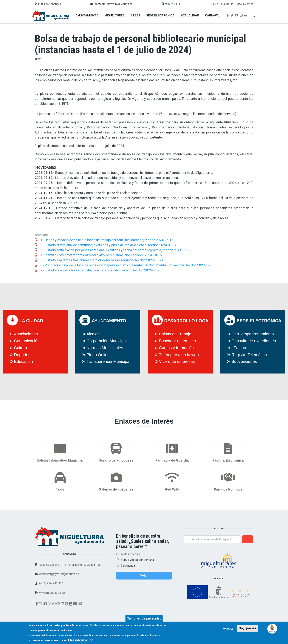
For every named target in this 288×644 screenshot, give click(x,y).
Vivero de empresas (177, 361)
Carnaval (213, 15)
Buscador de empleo (177, 341)
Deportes (22, 355)
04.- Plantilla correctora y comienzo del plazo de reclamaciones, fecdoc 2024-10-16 (100, 255)
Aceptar (229, 630)
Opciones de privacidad (144, 620)
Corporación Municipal (107, 341)
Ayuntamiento (87, 15)
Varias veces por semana (137, 560)
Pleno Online (98, 355)
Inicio (38, 59)
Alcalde (93, 334)
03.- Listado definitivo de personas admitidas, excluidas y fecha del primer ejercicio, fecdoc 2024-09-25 (115, 250)
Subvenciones (244, 361)
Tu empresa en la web (179, 355)
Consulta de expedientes (254, 341)
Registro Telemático (249, 355)
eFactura (239, 348)
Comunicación (27, 341)
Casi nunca (128, 566)
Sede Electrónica (160, 15)
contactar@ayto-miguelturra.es (113, 4)
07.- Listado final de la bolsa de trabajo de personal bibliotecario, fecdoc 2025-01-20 (100, 270)
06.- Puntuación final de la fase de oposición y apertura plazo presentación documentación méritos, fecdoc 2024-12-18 (126, 265)
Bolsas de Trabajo (175, 334)
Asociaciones (26, 334)
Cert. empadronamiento (253, 334)
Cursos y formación (176, 348)
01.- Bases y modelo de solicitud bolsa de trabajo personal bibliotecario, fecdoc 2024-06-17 (106, 240)
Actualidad (190, 15)
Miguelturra (115, 15)
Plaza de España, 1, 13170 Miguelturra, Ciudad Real (70, 565)
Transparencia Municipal (108, 361)
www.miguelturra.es (52, 593)
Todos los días (131, 554)
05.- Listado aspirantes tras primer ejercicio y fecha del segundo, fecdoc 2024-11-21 (101, 260)
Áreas (136, 15)
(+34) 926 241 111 (51, 583)
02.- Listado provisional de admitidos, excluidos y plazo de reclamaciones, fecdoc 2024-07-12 (107, 245)
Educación (23, 361)
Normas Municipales (105, 348)
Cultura (21, 348)
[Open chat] (272, 628)
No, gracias (248, 630)
